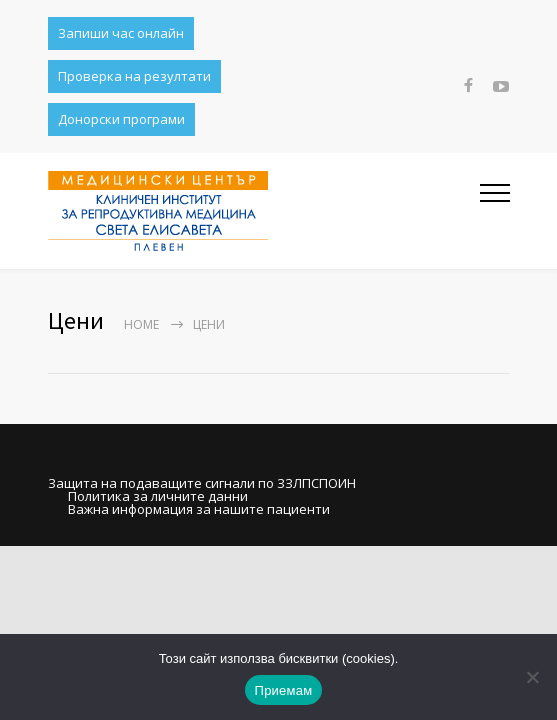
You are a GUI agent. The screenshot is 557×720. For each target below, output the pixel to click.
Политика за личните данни (158, 496)
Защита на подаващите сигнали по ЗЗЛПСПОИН (202, 483)
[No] (532, 677)
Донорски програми (121, 119)
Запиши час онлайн (121, 33)
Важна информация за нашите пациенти (199, 509)
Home (141, 324)
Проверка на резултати (134, 76)
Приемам (284, 690)
